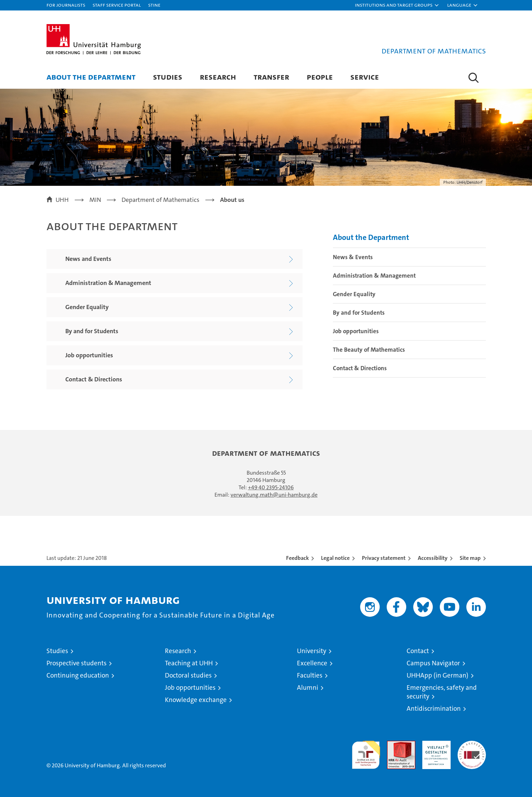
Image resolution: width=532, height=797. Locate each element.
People (320, 77)
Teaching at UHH (189, 663)
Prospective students (76, 663)
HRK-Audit (435, 744)
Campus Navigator (433, 663)
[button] (397, 5)
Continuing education (78, 675)
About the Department (91, 77)
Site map (470, 558)
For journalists (66, 5)
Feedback (297, 558)
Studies (168, 77)
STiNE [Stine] (154, 5)
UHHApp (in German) (438, 675)
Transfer (271, 77)
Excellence (312, 663)
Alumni (308, 688)
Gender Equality (354, 294)
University (312, 651)
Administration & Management (374, 276)
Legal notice (335, 558)
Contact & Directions (360, 368)
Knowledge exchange (196, 700)
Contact (418, 651)
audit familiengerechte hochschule (366, 752)
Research (218, 77)
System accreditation (472, 748)
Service (365, 77)
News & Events (353, 257)
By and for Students (359, 313)
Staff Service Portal (117, 5)
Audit (394, 744)
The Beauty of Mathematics (369, 350)
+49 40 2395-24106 (271, 487)
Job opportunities (356, 331)
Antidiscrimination (434, 708)
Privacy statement (384, 558)
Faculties (310, 675)
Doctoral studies (188, 675)
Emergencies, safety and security (442, 692)
